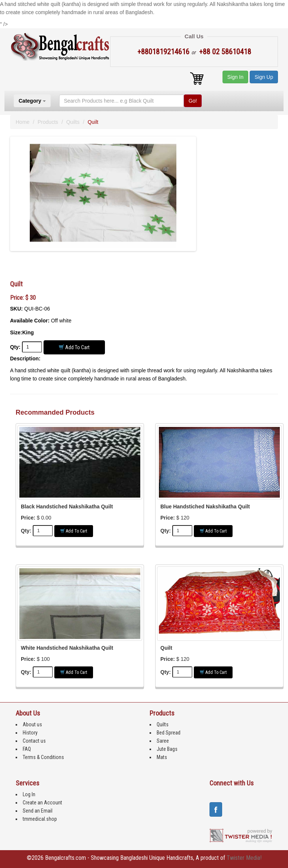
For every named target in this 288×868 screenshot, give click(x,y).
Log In (29, 794)
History (30, 733)
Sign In (236, 77)
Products (48, 122)
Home (23, 122)
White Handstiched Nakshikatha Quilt (67, 648)
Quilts (73, 122)
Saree (163, 741)
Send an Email (38, 811)
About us (32, 724)
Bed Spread (169, 733)
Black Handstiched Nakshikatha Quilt (67, 507)
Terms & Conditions (43, 757)
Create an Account (42, 803)
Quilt (166, 648)
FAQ (27, 749)
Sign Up (264, 77)
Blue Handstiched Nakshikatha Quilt (205, 507)
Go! (193, 101)
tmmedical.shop (40, 819)
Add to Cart (74, 347)
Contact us (34, 741)
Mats (162, 757)
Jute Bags (167, 749)
